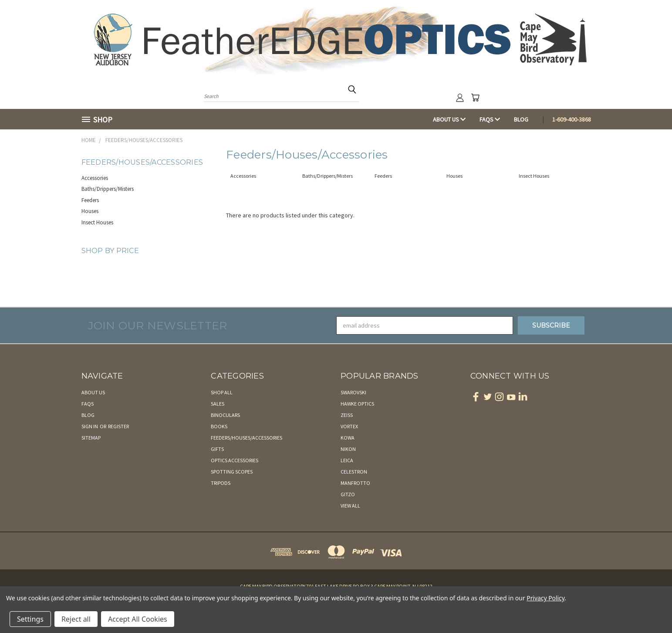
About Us (449, 119)
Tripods (221, 483)
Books (219, 426)
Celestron (354, 472)
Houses (90, 211)
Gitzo (348, 494)
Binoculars (225, 415)
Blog (521, 119)
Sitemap (91, 438)
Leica (347, 460)
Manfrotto (355, 483)
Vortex (349, 426)
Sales (218, 404)
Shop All (222, 392)
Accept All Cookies (138, 619)
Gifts (217, 449)
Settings (30, 619)
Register (118, 426)
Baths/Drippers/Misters (108, 189)
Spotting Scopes (232, 472)
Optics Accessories (235, 460)
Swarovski (353, 392)
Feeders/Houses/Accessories (247, 438)
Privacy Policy (545, 598)
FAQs (490, 119)
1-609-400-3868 (572, 119)
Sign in (90, 426)
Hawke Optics (357, 404)
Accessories (95, 178)
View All (350, 506)
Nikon (348, 449)
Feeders (90, 200)
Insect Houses (97, 222)
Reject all (76, 619)
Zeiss (347, 415)
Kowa (348, 438)
